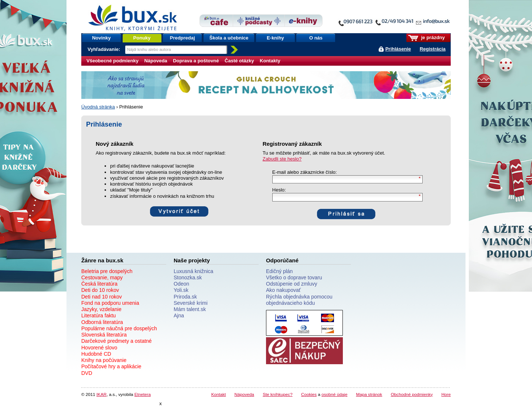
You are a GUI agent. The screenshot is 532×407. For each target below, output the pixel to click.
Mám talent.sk (190, 309)
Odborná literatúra (102, 322)
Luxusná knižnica (193, 271)
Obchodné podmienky (412, 394)
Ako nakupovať (283, 290)
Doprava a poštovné (196, 61)
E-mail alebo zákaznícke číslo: (305, 172)
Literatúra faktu (98, 315)
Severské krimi (191, 303)
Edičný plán (279, 271)
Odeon (181, 284)
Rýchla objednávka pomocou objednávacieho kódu (299, 300)
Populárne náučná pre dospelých (119, 328)
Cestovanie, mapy (102, 277)
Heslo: (279, 190)
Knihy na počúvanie (104, 360)
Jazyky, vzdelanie (101, 309)
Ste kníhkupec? (278, 394)
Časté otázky (239, 61)
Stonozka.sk (188, 277)
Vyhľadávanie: (105, 49)
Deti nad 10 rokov (102, 297)
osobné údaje (334, 394)
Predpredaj (183, 38)
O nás (316, 38)
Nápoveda (156, 61)
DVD (87, 373)
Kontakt (219, 394)
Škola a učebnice (229, 38)
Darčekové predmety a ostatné (117, 341)
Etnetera (143, 394)
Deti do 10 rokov (100, 290)
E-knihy (275, 38)
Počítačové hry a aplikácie (111, 366)
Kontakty (270, 61)
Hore (446, 394)
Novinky (101, 38)
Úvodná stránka (98, 107)
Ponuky (142, 38)
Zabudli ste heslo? (282, 159)
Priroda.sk (185, 297)
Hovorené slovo (99, 348)
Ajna (179, 315)
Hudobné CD (96, 354)
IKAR (101, 394)
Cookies (309, 394)
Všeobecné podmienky (112, 61)
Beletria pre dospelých (107, 271)
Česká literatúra (99, 284)
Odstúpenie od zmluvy (292, 284)
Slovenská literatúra (104, 335)
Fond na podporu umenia (110, 303)
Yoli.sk (181, 290)
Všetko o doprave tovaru (294, 277)
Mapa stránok (369, 394)
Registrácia (433, 49)
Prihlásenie (398, 49)
